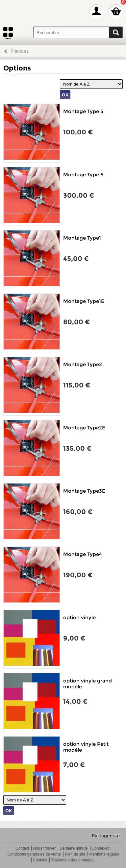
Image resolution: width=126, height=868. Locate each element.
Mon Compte (96, 11)
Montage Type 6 (83, 175)
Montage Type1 (82, 238)
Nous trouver (44, 848)
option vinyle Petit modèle (86, 747)
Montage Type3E (84, 491)
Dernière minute (74, 848)
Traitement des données (72, 860)
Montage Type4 (83, 554)
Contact (22, 848)
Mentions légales (104, 854)
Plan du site (75, 854)
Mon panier (116, 11)
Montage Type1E (84, 301)
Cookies (40, 860)
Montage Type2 (83, 364)
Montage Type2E (84, 428)
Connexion (101, 848)
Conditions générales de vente (34, 854)
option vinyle (79, 617)
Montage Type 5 (83, 111)
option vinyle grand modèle (88, 684)
